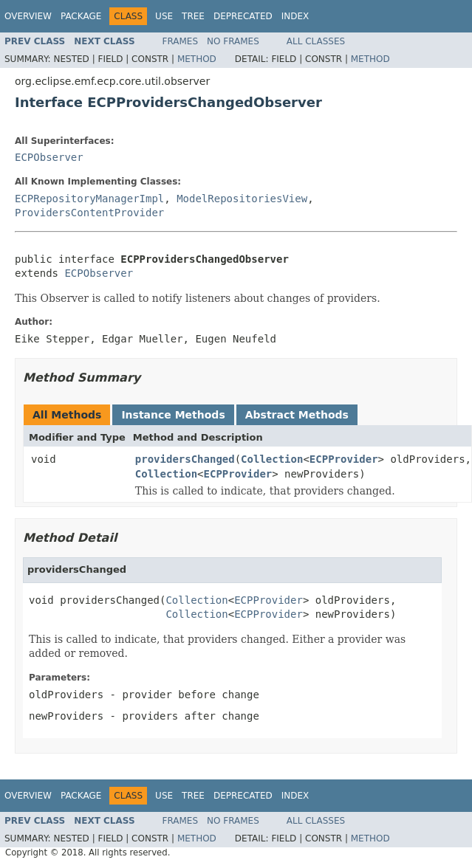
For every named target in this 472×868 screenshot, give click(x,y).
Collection (272, 459)
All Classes (316, 41)
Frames (181, 41)
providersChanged (185, 459)
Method (197, 59)
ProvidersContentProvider (89, 213)
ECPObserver (49, 157)
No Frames (233, 41)
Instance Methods (173, 415)
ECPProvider (344, 459)
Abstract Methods (297, 415)
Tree (193, 16)
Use (164, 16)
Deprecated (243, 16)
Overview (28, 16)
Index (295, 16)
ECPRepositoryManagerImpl (89, 199)
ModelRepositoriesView (242, 199)
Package (81, 16)
